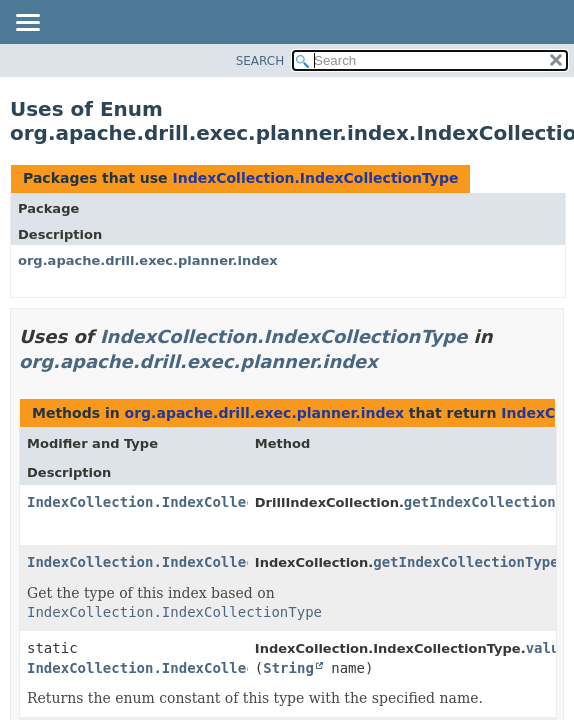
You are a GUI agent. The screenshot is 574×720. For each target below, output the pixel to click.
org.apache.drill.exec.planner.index (148, 260)
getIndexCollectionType (465, 562)
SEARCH (260, 61)
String (288, 668)
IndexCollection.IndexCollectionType (315, 178)
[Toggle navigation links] (27, 24)
